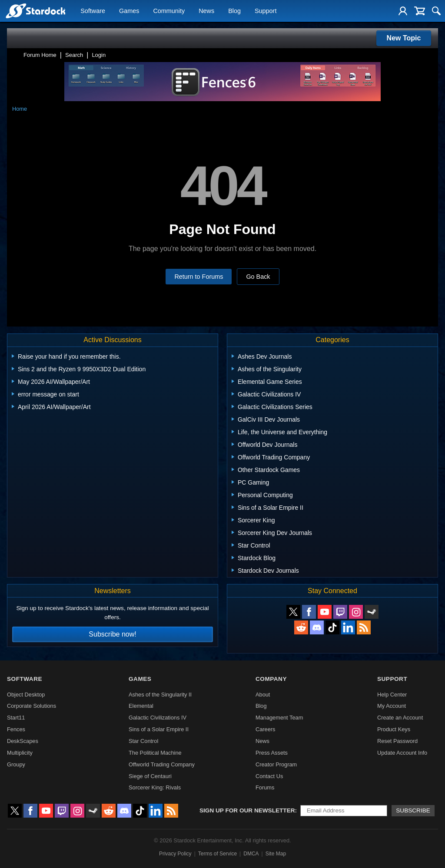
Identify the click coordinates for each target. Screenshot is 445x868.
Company (271, 679)
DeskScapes (23, 741)
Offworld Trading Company (162, 764)
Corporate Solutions (32, 706)
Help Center (392, 695)
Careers (266, 729)
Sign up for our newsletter (247, 810)
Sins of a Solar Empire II (159, 729)
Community (169, 11)
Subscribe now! (112, 634)
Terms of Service (218, 854)
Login (99, 55)
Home (20, 109)
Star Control (143, 741)
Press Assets (272, 753)
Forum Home (40, 55)
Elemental (141, 706)
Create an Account (400, 718)
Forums (265, 787)
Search (74, 55)
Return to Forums (199, 277)
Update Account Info (402, 753)
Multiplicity (20, 753)
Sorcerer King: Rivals (155, 787)
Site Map (276, 854)
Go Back (258, 277)
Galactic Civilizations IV (158, 718)
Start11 (16, 718)
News (206, 11)
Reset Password (397, 741)
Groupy (16, 764)
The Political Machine (155, 753)
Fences (16, 729)
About (263, 695)
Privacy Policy (175, 854)
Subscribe (413, 810)
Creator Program (276, 764)
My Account (392, 706)
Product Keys (394, 729)
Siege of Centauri (150, 776)
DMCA (251, 854)
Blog (234, 11)
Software (93, 11)
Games (129, 11)
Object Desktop (26, 695)
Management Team (279, 718)
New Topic (404, 38)
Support (266, 11)
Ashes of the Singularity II (160, 695)
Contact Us (269, 776)
